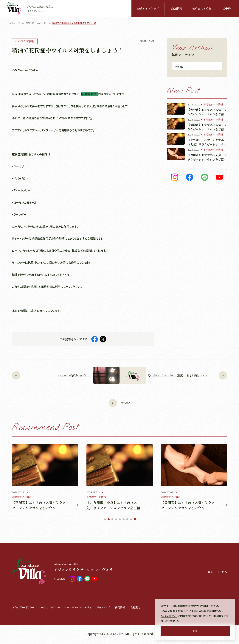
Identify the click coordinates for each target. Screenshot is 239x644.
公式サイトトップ (148, 8)
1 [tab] (105, 521)
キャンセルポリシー (55, 608)
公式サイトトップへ (203, 573)
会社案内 (151, 608)
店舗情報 (177, 8)
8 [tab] (131, 521)
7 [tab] (127, 521)
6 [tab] (124, 521)
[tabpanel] (45, 478)
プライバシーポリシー (25, 608)
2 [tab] (109, 521)
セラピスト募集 (202, 8)
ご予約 (226, 8)
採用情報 (134, 608)
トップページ (14, 23)
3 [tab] (112, 521)
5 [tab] (120, 521)
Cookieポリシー (170, 616)
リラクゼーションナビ (38, 23)
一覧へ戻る (119, 403)
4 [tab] (116, 521)
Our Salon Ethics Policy (87, 608)
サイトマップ (115, 608)
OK (195, 631)
